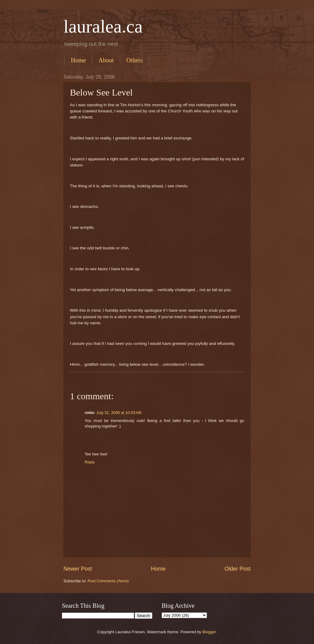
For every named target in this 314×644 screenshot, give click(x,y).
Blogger (209, 632)
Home (78, 60)
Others (134, 60)
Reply (90, 462)
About (106, 60)
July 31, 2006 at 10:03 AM (119, 413)
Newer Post (78, 569)
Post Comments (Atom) (108, 581)
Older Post (237, 569)
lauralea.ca (103, 26)
